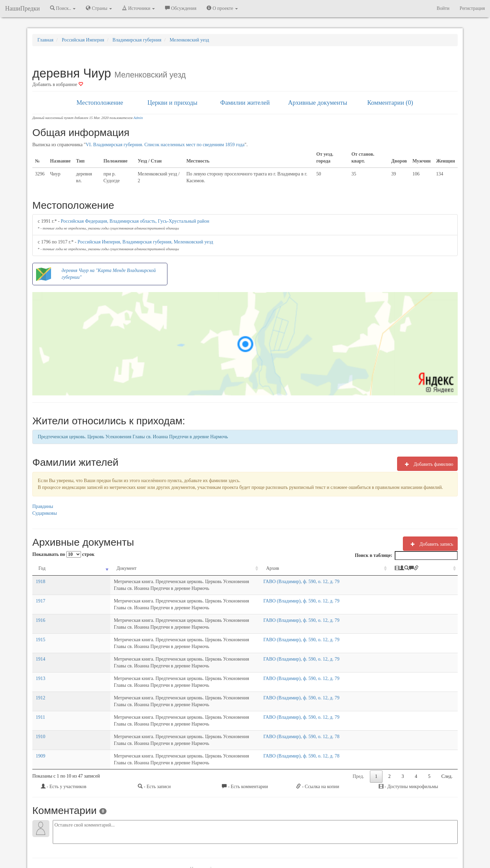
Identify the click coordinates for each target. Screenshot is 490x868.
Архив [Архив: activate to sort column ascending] (336, 568)
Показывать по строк (63, 554)
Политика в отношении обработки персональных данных (320, 844)
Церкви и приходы (172, 103)
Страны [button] (99, 8)
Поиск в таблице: (406, 556)
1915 (40, 619)
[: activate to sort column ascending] (437, 569)
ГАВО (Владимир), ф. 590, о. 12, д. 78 (365, 682)
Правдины (43, 506)
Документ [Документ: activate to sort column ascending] (70, 568)
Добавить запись (430, 544)
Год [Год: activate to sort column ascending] (42, 568)
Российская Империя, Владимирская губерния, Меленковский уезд (145, 242)
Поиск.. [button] (63, 8)
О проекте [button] (222, 8)
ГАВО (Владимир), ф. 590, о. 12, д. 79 (365, 582)
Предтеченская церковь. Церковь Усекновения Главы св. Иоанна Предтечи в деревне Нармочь (133, 437)
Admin (138, 118)
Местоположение (100, 103)
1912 (40, 657)
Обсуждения (181, 8)
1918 (40, 582)
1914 (40, 632)
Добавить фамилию (427, 464)
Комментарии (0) (390, 103)
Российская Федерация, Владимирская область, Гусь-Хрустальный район (135, 221)
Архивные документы (317, 103)
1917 (40, 594)
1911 (40, 670)
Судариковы (45, 513)
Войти (443, 8)
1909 (40, 695)
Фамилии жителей (245, 103)
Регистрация (472, 8)
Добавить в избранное (58, 84)
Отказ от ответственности (232, 844)
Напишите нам (164, 844)
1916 (40, 607)
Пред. (358, 708)
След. (447, 708)
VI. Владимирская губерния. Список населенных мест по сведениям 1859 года (165, 145)
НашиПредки (22, 8)
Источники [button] (138, 8)
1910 (40, 682)
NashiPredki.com (129, 844)
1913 (40, 644)
